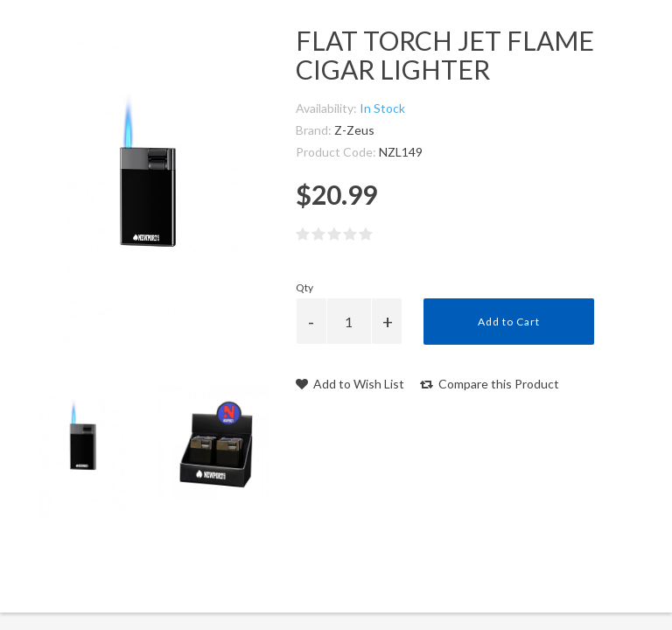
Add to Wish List (350, 384)
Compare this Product (490, 384)
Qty (304, 287)
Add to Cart (509, 322)
